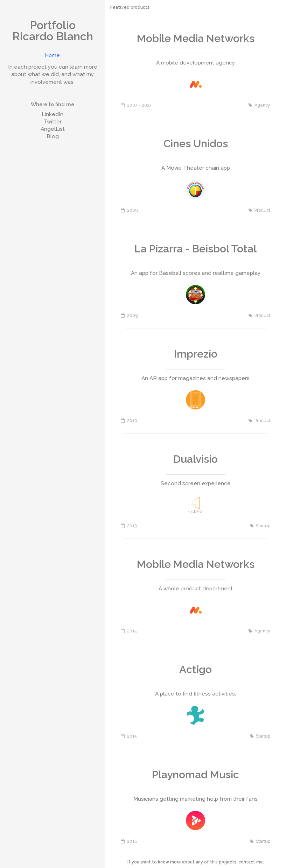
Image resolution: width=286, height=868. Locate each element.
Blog (53, 136)
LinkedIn (53, 114)
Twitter (53, 122)
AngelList (53, 129)
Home (53, 55)
